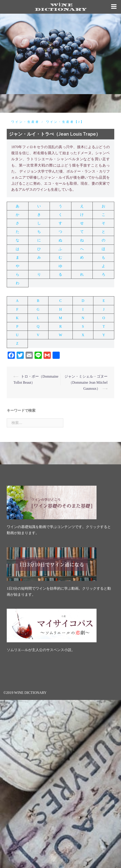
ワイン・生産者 (25, 122)
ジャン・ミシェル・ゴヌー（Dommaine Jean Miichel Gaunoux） (86, 382)
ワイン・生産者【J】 (65, 122)
